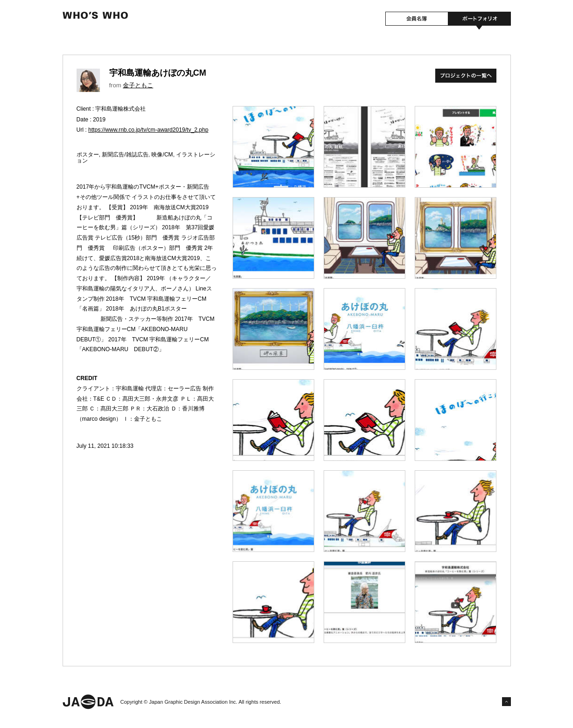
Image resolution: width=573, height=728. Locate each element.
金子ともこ (138, 85)
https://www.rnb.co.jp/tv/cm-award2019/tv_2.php (148, 130)
